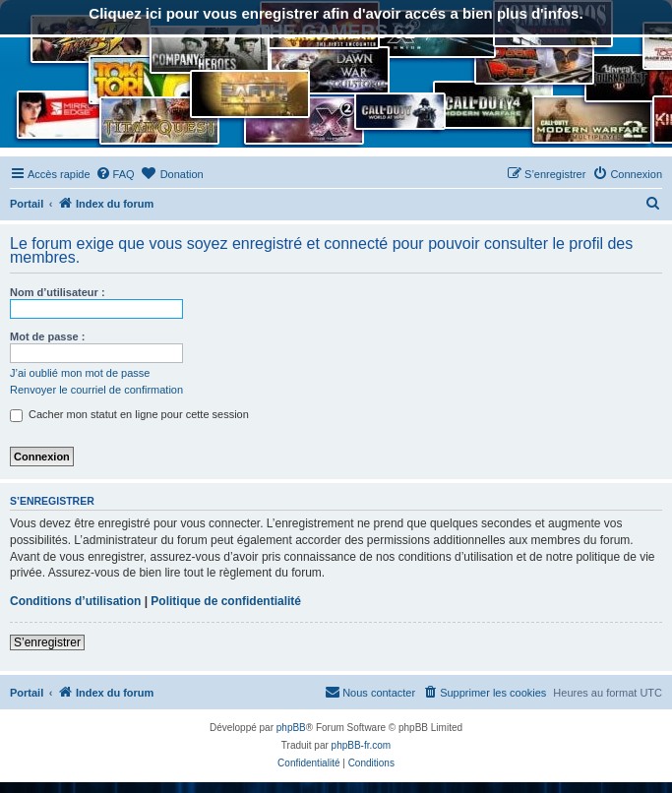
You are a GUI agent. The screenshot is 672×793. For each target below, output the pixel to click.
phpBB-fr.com (362, 745)
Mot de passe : (47, 336)
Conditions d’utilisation (75, 601)
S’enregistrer (47, 642)
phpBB (291, 728)
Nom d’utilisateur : (58, 292)
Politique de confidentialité (226, 601)
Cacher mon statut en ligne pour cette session (129, 414)
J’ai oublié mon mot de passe (80, 373)
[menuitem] (115, 174)
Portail (27, 204)
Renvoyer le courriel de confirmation (96, 390)
